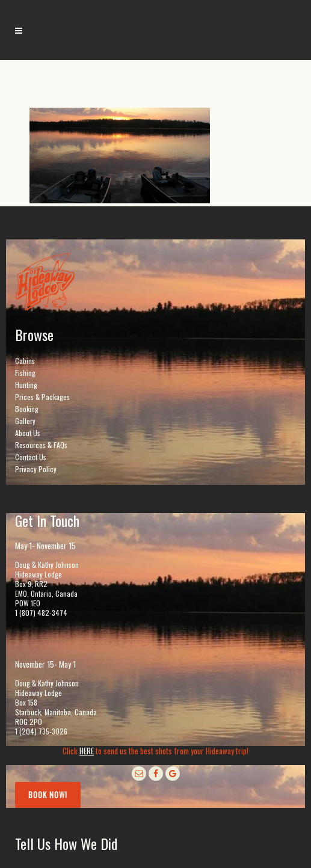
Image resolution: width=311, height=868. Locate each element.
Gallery (25, 421)
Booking (27, 409)
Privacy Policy (36, 469)
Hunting (26, 385)
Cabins (25, 361)
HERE (87, 751)
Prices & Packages (42, 397)
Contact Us (31, 457)
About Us (28, 433)
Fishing (25, 373)
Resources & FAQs (41, 445)
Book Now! (48, 795)
